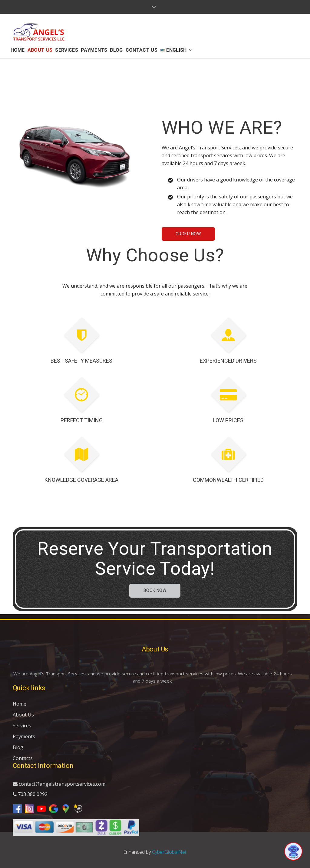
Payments (24, 736)
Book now (155, 590)
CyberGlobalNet (169, 852)
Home (20, 704)
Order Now (188, 234)
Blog (18, 747)
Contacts (23, 758)
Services (22, 726)
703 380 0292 (30, 794)
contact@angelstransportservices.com (59, 784)
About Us (23, 715)
